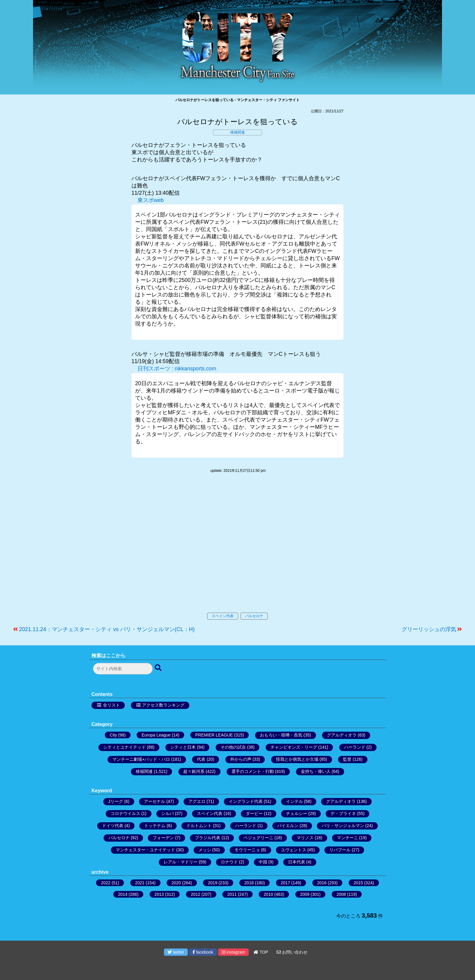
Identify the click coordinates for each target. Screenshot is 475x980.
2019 (213, 883)
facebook (203, 952)
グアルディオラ (342, 735)
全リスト (111, 705)
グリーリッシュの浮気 (429, 629)
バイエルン (288, 826)
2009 (305, 894)
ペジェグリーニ (258, 838)
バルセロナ (254, 616)
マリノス (305, 838)
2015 (358, 883)
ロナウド (229, 862)
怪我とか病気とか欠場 (297, 759)
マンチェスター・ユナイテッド (145, 850)
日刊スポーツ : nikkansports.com (177, 369)
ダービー (254, 813)
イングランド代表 (246, 801)
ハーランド (355, 747)
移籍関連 (237, 132)
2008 (341, 894)
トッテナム (155, 826)
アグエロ (197, 801)
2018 (249, 883)
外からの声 (241, 759)
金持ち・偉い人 (316, 771)
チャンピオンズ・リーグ (294, 747)
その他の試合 (233, 747)
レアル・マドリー (181, 862)
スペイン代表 (223, 616)
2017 (286, 883)
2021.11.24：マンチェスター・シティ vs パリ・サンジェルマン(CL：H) (107, 629)
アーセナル (154, 801)
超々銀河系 (194, 771)
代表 (201, 759)
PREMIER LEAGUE (214, 735)
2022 (106, 883)
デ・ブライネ (343, 813)
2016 (322, 883)
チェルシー (297, 813)
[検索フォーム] (123, 669)
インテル (294, 801)
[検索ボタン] (159, 668)
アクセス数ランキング (163, 705)
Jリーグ (116, 801)
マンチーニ (347, 838)
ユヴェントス (294, 850)
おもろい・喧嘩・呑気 (281, 735)
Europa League (156, 735)
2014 (123, 894)
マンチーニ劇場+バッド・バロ (141, 759)
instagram (233, 952)
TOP (261, 952)
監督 (347, 759)
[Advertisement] (237, 549)
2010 (268, 894)
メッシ (205, 850)
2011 (232, 894)
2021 (140, 883)
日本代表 (297, 862)
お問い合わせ (292, 952)
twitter (176, 952)
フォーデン (163, 838)
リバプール (340, 850)
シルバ (168, 813)
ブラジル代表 (208, 838)
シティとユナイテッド (125, 747)
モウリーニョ (247, 850)
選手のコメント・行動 (253, 771)
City (113, 735)
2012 (196, 894)
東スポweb (151, 200)
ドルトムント (199, 826)
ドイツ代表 (113, 826)
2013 (159, 894)
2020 (176, 883)
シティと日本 (183, 747)
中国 (263, 862)
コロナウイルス (125, 813)
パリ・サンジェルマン (343, 826)
